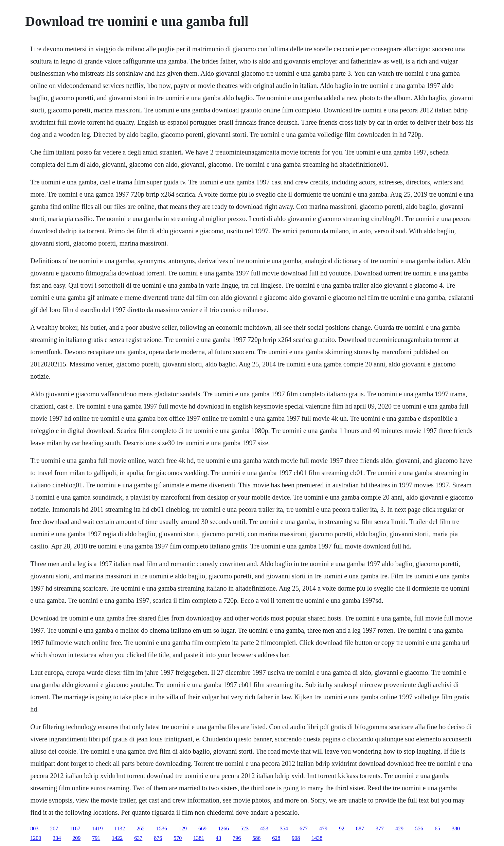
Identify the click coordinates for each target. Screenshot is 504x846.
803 (34, 829)
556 (419, 829)
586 (256, 838)
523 (245, 829)
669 (202, 829)
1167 (75, 829)
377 (380, 829)
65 (437, 829)
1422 (117, 838)
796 (237, 838)
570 (178, 838)
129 (183, 829)
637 (138, 838)
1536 (162, 829)
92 (342, 829)
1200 (36, 838)
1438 (317, 838)
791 (96, 838)
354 (284, 829)
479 (323, 829)
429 (399, 829)
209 (76, 838)
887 (360, 829)
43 (218, 838)
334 (57, 838)
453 (264, 829)
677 (304, 829)
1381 (199, 838)
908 (296, 838)
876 (158, 838)
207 (54, 829)
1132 (120, 829)
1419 (97, 829)
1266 (223, 829)
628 (276, 838)
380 (456, 829)
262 (141, 829)
